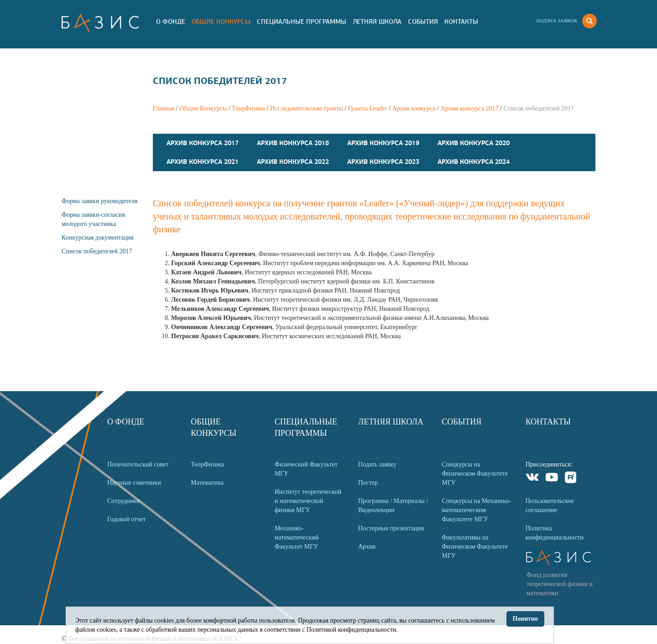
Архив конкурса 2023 (383, 162)
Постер (368, 483)
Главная (164, 108)
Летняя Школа (377, 21)
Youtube (552, 479)
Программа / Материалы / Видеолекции (393, 505)
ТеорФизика (248, 108)
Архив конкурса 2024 (474, 162)
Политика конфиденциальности (555, 533)
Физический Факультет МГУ (306, 469)
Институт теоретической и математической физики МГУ (308, 501)
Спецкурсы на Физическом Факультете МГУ (474, 474)
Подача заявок (557, 21)
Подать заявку (377, 464)
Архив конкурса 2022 (293, 162)
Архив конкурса (414, 108)
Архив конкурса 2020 (474, 143)
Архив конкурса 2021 (203, 162)
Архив (367, 547)
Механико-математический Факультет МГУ (297, 537)
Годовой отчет (126, 519)
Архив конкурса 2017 (470, 108)
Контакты (461, 21)
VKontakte (533, 479)
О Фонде (171, 21)
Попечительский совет (138, 464)
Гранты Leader (368, 108)
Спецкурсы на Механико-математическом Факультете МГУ (476, 510)
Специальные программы (302, 21)
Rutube (571, 479)
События (423, 21)
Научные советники (134, 483)
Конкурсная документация (98, 238)
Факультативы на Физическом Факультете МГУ (474, 547)
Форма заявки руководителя (99, 201)
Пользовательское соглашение (550, 505)
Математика (207, 483)
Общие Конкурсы (221, 21)
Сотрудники (124, 501)
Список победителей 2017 (97, 251)
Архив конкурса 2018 (293, 143)
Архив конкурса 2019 (383, 143)
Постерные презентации (391, 528)
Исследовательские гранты (307, 108)
